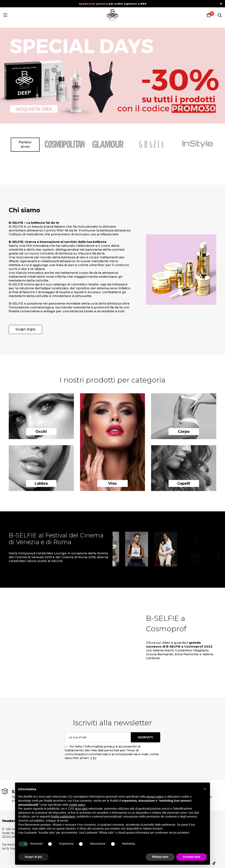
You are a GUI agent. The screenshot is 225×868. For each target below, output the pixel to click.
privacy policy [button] (155, 797)
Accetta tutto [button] (191, 857)
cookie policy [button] (77, 805)
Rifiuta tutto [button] (160, 857)
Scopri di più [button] (33, 857)
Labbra (41, 483)
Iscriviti (145, 737)
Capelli (184, 483)
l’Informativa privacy (99, 746)
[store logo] (112, 15)
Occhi (41, 432)
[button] (205, 789)
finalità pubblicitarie (63, 816)
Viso (112, 483)
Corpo (184, 432)
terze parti (81, 809)
